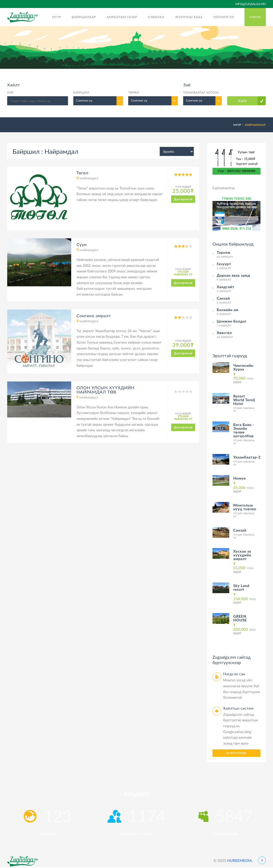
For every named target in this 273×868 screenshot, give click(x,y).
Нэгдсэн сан (234, 674)
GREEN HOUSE (240, 618)
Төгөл (82, 173)
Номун (240, 478)
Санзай (240, 530)
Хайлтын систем (238, 708)
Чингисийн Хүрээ (243, 367)
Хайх (242, 101)
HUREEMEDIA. (240, 860)
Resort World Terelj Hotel (244, 400)
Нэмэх (255, 17)
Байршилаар (84, 17)
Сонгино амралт (94, 316)
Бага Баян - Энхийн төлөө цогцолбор (244, 430)
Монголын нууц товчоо (245, 507)
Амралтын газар (122, 17)
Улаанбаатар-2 (247, 457)
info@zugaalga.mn (250, 4)
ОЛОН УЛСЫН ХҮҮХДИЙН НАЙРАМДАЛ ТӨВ (105, 390)
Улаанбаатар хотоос (201, 92)
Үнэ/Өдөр (244, 378)
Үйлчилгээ (223, 17)
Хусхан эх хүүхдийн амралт (242, 555)
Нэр (10, 92)
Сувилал (156, 17)
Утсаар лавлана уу (183, 273)
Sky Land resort (241, 587)
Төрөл (134, 92)
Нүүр (57, 17)
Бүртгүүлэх (236, 753)
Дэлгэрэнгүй (183, 199)
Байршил (81, 92)
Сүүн (82, 244)
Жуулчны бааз (189, 17)
